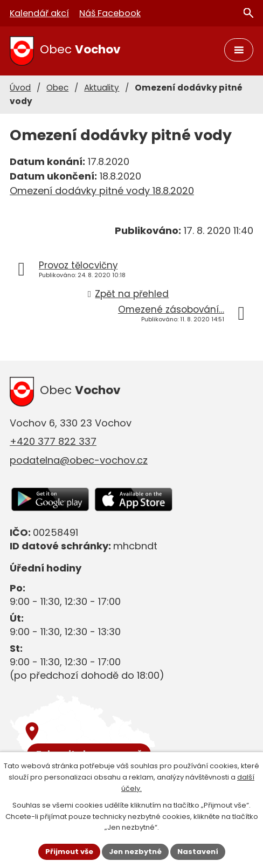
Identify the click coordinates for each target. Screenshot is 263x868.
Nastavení (198, 852)
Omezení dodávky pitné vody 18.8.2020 (102, 191)
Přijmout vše (69, 852)
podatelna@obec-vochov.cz (79, 460)
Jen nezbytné (135, 852)
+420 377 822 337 (53, 441)
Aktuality (102, 88)
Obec (57, 88)
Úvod (20, 88)
